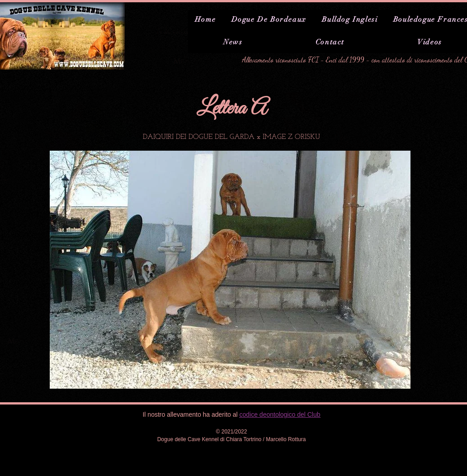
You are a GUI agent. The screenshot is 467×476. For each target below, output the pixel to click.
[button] (230, 270)
